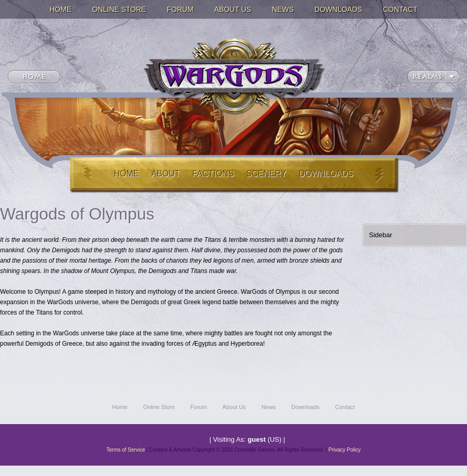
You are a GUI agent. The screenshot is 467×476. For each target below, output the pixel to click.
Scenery (266, 174)
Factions (213, 174)
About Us (233, 9)
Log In (296, 439)
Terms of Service (126, 450)
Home (60, 9)
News (283, 9)
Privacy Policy (345, 450)
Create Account (184, 439)
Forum (180, 9)
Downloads (338, 9)
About (165, 174)
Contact (400, 9)
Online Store (119, 9)
